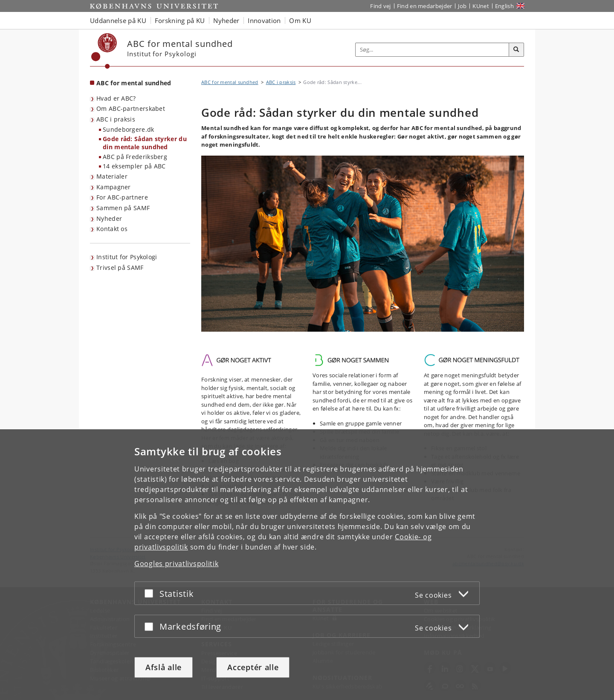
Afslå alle (164, 667)
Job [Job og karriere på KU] (462, 6)
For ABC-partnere (122, 197)
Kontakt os (112, 229)
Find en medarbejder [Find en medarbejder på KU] (425, 6)
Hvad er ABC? (116, 98)
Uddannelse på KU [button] (118, 20)
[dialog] (307, 565)
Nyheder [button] (226, 20)
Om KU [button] (300, 20)
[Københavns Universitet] (104, 51)
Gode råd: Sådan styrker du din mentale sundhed (145, 143)
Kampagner (114, 187)
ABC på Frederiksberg (135, 157)
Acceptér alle (253, 667)
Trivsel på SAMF (120, 268)
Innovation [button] (264, 20)
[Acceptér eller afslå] (151, 593)
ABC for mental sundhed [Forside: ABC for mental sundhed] (134, 83)
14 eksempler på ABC (134, 166)
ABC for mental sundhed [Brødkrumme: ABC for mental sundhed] (230, 82)
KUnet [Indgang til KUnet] (481, 6)
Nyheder (109, 218)
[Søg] (516, 50)
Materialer (112, 176)
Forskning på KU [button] (180, 20)
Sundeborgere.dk (129, 129)
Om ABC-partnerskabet (131, 108)
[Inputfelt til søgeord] (432, 50)
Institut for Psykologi (127, 257)
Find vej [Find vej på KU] (380, 6)
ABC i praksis (116, 119)
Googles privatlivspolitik (177, 564)
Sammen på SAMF (123, 208)
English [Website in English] (504, 6)
